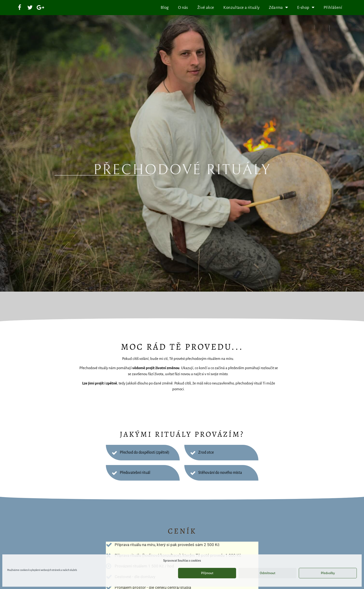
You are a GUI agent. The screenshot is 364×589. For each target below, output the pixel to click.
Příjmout (207, 573)
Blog (165, 8)
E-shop (306, 8)
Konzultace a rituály (241, 8)
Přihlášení (333, 8)
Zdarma (278, 8)
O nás (183, 8)
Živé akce (206, 8)
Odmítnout (268, 573)
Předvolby (328, 573)
